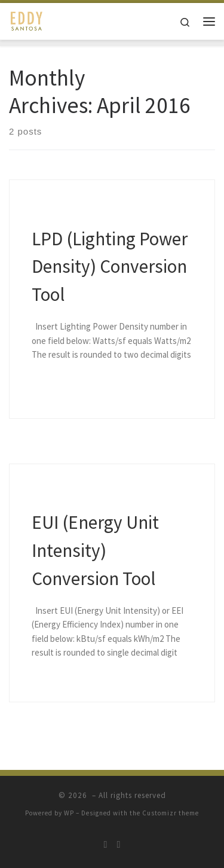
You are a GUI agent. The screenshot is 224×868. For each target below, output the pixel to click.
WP (69, 813)
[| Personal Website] (27, 20)
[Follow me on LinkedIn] (119, 844)
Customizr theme (171, 813)
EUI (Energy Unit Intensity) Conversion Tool (95, 550)
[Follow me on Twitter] (106, 844)
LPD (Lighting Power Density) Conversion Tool (110, 266)
